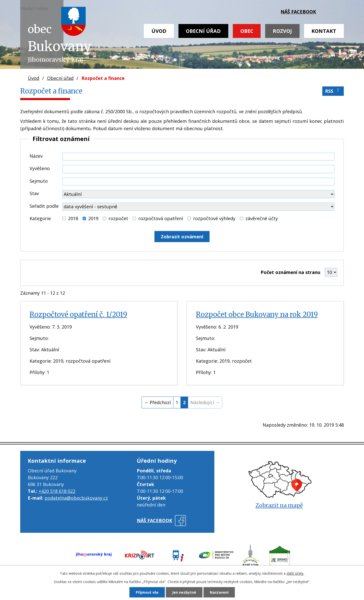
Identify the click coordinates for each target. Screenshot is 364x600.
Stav (34, 193)
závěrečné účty (262, 218)
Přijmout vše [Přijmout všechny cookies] (147, 592)
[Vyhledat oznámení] (182, 237)
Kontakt (324, 31)
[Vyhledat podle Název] (198, 157)
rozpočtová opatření (161, 218)
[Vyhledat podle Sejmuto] (198, 182)
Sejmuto (39, 181)
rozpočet (118, 218)
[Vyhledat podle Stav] (198, 194)
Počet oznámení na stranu (290, 272)
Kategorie (40, 218)
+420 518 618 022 (57, 491)
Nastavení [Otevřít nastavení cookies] (219, 592)
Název (36, 156)
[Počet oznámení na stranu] (331, 272)
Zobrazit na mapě (279, 505)
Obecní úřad (203, 31)
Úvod (159, 31)
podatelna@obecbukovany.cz (76, 498)
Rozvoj (282, 31)
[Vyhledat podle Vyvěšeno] (198, 169)
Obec (247, 31)
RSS (333, 91)
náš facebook (298, 12)
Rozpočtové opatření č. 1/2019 (78, 314)
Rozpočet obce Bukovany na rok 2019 (257, 314)
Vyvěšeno (40, 168)
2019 (93, 218)
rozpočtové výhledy (214, 218)
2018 (73, 218)
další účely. (295, 573)
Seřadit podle (44, 206)
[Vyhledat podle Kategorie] (64, 218)
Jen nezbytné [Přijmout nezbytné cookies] (184, 592)
